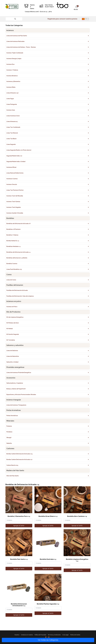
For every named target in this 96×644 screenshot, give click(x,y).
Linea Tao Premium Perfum (15, 190)
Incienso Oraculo (12, 184)
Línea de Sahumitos (13, 356)
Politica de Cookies (75, 635)
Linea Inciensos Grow (13, 116)
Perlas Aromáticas (12, 416)
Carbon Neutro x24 (12, 465)
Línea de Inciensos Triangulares (16, 405)
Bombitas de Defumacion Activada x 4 (18, 252)
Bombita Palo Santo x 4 (19, 559)
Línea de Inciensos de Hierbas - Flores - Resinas (21, 47)
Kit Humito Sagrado (13, 334)
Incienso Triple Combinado (15, 53)
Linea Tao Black (11, 139)
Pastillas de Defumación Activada (17, 290)
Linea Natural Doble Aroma (15, 173)
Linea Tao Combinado (13, 127)
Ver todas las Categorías (48, 640)
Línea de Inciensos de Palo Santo (17, 36)
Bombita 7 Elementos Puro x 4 (19, 516)
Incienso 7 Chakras (12, 70)
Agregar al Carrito (19, 526)
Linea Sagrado (11, 144)
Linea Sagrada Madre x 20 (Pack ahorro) (19, 150)
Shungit (9, 438)
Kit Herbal (10, 329)
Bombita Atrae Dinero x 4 (48, 516)
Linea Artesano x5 (12, 121)
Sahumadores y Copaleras (15, 383)
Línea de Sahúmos (12, 351)
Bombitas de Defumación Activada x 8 (18, 224)
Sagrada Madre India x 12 (14, 156)
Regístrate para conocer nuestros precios (62, 19)
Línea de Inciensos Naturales (15, 41)
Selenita (9, 443)
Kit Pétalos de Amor (13, 323)
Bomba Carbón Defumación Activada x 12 (19, 460)
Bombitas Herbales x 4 (13, 246)
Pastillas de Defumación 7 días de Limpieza (20, 296)
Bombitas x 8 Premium (13, 229)
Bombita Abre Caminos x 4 (77, 516)
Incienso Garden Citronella (15, 213)
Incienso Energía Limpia (14, 59)
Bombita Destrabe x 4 (48, 559)
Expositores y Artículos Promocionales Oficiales (21, 394)
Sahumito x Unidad (12, 362)
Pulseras (9, 426)
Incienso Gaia (11, 110)
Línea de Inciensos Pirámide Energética (19, 373)
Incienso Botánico (12, 76)
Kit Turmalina (11, 340)
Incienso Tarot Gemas (13, 202)
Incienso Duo (10, 64)
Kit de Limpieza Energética (15, 317)
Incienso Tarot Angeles (14, 207)
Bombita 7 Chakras (12, 235)
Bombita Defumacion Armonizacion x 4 (19, 605)
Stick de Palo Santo (13, 476)
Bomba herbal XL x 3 (13, 241)
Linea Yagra (10, 99)
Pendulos (9, 432)
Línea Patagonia (12, 104)
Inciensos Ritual (11, 167)
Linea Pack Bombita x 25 (14, 269)
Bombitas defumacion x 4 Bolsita (17, 258)
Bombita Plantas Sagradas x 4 (48, 604)
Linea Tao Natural (12, 133)
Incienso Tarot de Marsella (15, 196)
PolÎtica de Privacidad (40, 635)
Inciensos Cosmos (12, 179)
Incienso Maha (11, 87)
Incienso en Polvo (12, 307)
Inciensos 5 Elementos (13, 81)
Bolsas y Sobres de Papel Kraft (16, 389)
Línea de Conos (11, 280)
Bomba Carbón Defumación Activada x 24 (19, 454)
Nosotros (17, 635)
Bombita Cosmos (12, 264)
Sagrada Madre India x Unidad (16, 162)
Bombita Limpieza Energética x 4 (77, 560)
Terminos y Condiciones (54, 635)
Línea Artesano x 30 (12, 93)
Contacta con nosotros (27, 635)
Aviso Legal (65, 635)
